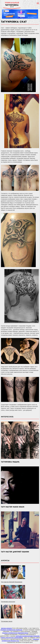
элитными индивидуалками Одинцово (28, 636)
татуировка (12, 4)
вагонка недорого (7, 628)
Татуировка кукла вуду (8, 602)
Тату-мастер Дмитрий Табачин (15, 552)
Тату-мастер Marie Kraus (13, 507)
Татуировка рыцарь (10, 462)
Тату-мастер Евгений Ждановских (12, 582)
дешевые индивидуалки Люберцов (11, 630)
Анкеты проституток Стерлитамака (12, 638)
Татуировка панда (7, 621)
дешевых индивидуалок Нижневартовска (15, 633)
